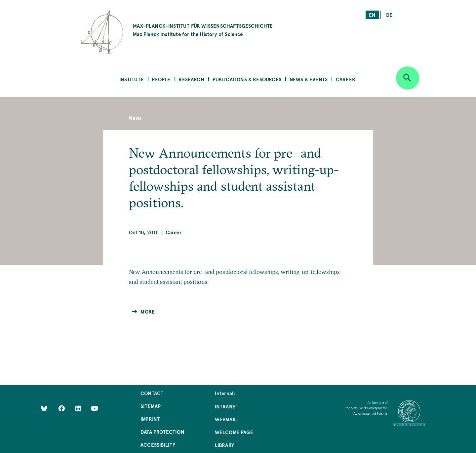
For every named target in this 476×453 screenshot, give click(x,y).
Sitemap (151, 406)
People (161, 79)
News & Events (309, 79)
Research (191, 79)
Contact (152, 393)
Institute (132, 79)
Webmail (226, 419)
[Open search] (408, 78)
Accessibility (158, 445)
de (389, 15)
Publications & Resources (247, 79)
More (148, 311)
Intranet (227, 406)
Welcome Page (234, 432)
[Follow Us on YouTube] (94, 408)
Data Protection (162, 432)
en (372, 15)
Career (346, 79)
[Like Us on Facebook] (62, 408)
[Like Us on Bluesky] (44, 408)
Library (224, 445)
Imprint (150, 419)
